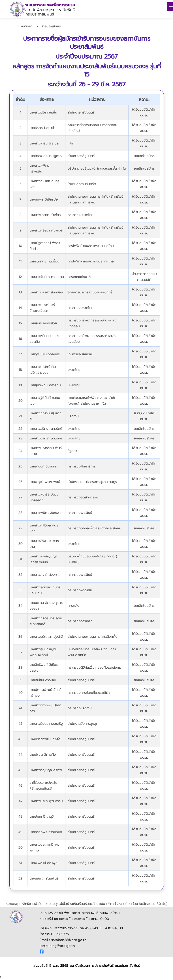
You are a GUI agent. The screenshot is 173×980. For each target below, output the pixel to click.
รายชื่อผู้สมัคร (51, 26)
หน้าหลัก (27, 26)
